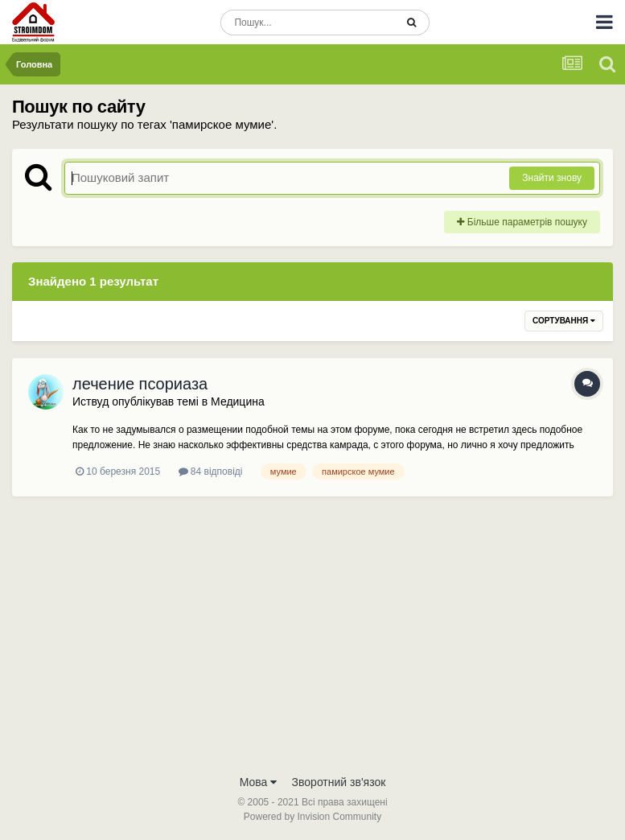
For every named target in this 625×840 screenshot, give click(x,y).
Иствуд (90, 401)
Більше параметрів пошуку (522, 222)
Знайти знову (552, 178)
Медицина (238, 401)
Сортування (564, 321)
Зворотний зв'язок (339, 782)
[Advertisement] (312, 645)
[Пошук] (308, 23)
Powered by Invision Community (312, 817)
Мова (259, 782)
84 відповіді (211, 471)
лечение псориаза (140, 384)
